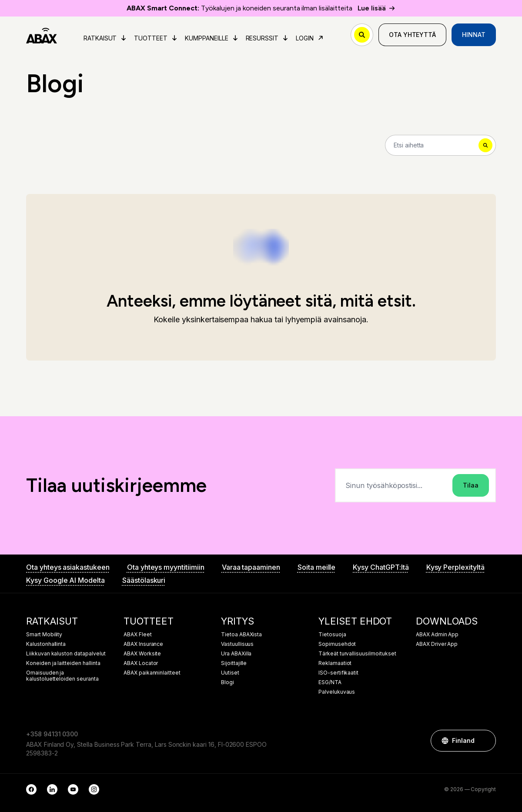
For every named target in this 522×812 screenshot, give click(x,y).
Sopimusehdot (337, 644)
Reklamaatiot (335, 663)
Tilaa (471, 485)
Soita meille (316, 567)
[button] (485, 741)
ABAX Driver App (437, 644)
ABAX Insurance (143, 644)
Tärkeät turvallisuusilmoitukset (357, 654)
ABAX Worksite (142, 654)
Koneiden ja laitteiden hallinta (63, 663)
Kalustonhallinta (46, 644)
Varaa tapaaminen (251, 567)
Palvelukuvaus (337, 692)
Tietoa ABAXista (241, 635)
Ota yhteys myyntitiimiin (166, 567)
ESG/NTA (330, 682)
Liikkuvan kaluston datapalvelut (66, 654)
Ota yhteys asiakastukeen (68, 567)
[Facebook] (31, 789)
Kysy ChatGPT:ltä (381, 567)
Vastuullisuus (237, 644)
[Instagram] (94, 789)
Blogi (228, 682)
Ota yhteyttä (412, 35)
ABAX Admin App (437, 635)
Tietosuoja (332, 635)
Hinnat (474, 35)
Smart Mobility (44, 635)
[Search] (440, 145)
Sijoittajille (234, 663)
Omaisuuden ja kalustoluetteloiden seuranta (62, 676)
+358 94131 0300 (52, 734)
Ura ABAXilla (236, 654)
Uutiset (230, 673)
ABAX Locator (141, 663)
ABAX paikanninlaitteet (152, 673)
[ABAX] (42, 35)
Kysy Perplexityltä (455, 567)
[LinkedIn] (52, 789)
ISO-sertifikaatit (338, 673)
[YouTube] (73, 789)
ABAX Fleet (138, 635)
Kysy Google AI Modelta (65, 580)
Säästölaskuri (144, 580)
